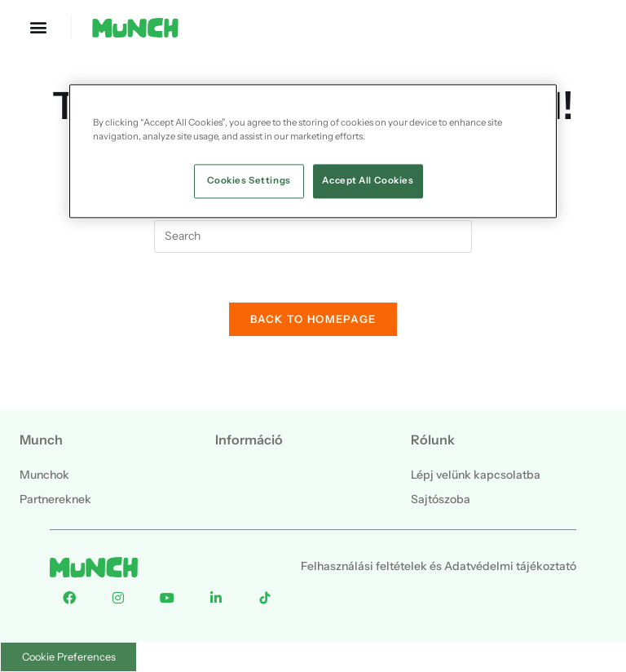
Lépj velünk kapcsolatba (476, 475)
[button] (38, 27)
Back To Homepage (313, 319)
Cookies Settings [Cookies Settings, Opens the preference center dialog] (249, 180)
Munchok (44, 475)
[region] (313, 151)
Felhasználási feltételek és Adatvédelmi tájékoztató (439, 566)
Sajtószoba (441, 499)
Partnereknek (55, 499)
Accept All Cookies (368, 180)
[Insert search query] (313, 237)
